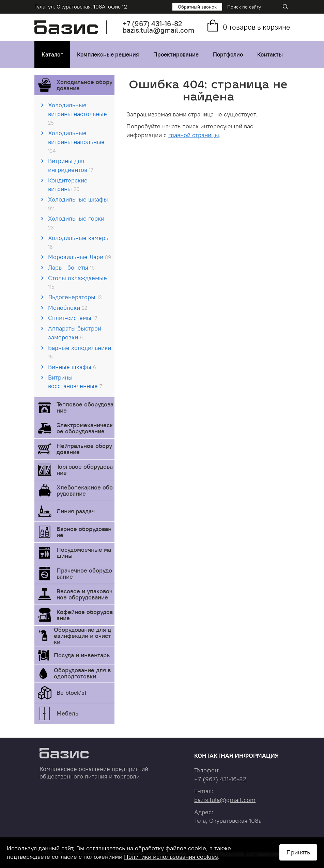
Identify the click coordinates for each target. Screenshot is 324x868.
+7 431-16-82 (152, 24)
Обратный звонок (197, 7)
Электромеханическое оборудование (85, 428)
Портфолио (228, 54)
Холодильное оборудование (84, 85)
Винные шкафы (72, 367)
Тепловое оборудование (85, 407)
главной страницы (194, 135)
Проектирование (176, 54)
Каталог (52, 54)
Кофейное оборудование (85, 615)
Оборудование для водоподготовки (82, 673)
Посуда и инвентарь (82, 655)
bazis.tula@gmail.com (158, 30)
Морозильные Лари (80, 257)
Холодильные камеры (79, 242)
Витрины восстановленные (75, 382)
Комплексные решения (108, 54)
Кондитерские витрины (68, 185)
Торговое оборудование (85, 470)
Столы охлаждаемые (78, 282)
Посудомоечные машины (84, 553)
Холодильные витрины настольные (78, 114)
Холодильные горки (76, 223)
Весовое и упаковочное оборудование (84, 594)
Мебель (67, 713)
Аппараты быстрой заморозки (75, 333)
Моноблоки (68, 308)
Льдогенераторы (75, 297)
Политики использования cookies (171, 857)
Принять (298, 852)
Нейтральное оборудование (84, 449)
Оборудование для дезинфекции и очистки (82, 636)
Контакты (270, 54)
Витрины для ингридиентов (71, 165)
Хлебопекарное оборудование (85, 490)
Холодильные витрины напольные (76, 141)
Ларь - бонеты (71, 267)
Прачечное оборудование (84, 573)
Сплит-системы (73, 318)
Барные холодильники (80, 352)
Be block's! (71, 693)
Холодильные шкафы (78, 204)
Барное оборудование (84, 532)
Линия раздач (76, 511)
